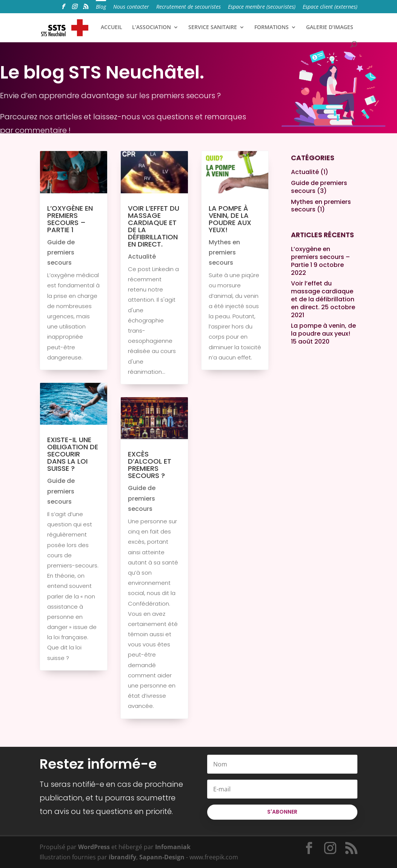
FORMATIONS (272, 28)
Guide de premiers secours (61, 252)
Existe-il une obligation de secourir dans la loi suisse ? (73, 454)
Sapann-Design (162, 857)
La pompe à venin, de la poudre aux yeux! (230, 219)
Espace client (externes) (330, 7)
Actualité (142, 257)
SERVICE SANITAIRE (213, 28)
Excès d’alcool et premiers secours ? (150, 465)
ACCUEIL (112, 28)
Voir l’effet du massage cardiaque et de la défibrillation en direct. (154, 226)
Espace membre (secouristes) (262, 7)
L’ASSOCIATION (152, 28)
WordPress (94, 847)
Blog (101, 7)
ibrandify (122, 857)
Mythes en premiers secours (224, 252)
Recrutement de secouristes (188, 7)
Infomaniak (173, 847)
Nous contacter (131, 7)
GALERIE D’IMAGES (330, 28)
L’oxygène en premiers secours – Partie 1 (70, 219)
